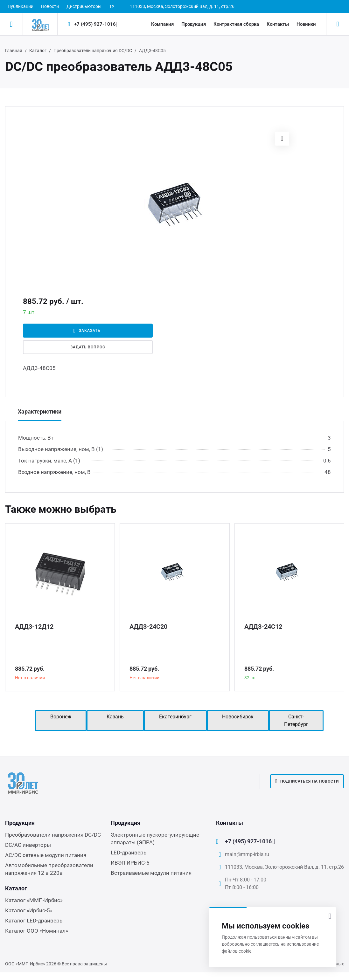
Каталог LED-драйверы (34, 921)
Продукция (194, 24)
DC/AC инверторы (28, 845)
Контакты (278, 24)
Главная (14, 51)
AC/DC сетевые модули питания (46, 855)
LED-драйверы (129, 853)
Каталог (38, 51)
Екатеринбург (175, 717)
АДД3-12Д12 (34, 627)
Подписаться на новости (307, 781)
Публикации (21, 6)
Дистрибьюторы (84, 6)
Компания (162, 24)
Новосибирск (238, 717)
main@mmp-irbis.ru (247, 854)
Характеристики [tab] (40, 411)
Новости (50, 6)
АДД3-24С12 (263, 627)
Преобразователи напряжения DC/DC (93, 51)
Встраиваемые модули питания (151, 873)
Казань (115, 717)
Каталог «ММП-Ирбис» (34, 900)
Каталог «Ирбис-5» (29, 910)
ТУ (112, 6)
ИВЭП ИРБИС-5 (130, 863)
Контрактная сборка (236, 24)
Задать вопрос (88, 347)
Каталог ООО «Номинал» (37, 931)
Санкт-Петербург (296, 720)
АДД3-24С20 (148, 627)
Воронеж (61, 717)
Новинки (306, 24)
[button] (282, 139)
